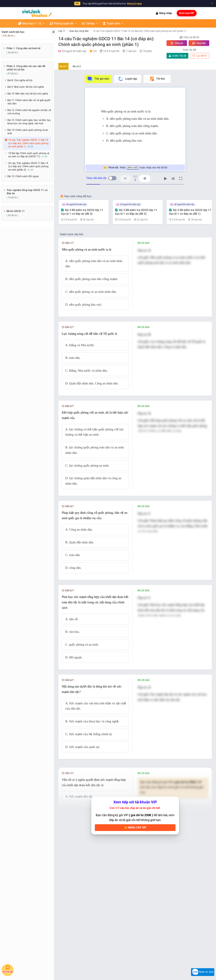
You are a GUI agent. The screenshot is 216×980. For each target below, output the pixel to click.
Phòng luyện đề (63, 23)
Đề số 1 (64, 66)
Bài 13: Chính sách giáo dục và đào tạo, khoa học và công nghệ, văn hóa (29, 122)
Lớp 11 (62, 31)
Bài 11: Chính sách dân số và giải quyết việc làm (29, 102)
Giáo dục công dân (79, 31)
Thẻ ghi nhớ (98, 79)
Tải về (177, 56)
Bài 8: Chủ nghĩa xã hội (20, 80)
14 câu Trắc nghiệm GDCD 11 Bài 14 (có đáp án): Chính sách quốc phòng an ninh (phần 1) (139, 31)
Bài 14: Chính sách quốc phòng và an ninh (28, 132)
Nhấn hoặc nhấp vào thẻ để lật (135, 168)
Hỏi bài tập (8, 969)
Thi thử (157, 79)
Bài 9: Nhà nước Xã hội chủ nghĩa (26, 87)
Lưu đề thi (200, 56)
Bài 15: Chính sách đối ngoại (23, 176)
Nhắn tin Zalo (203, 972)
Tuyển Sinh (113, 23)
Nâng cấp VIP (135, 828)
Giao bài (199, 43)
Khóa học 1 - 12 (32, 23)
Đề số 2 (77, 66)
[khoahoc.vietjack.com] (37, 13)
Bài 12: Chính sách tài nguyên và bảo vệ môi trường (29, 112)
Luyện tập (127, 79)
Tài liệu (90, 23)
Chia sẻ (177, 43)
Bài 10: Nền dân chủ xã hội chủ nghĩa (28, 94)
